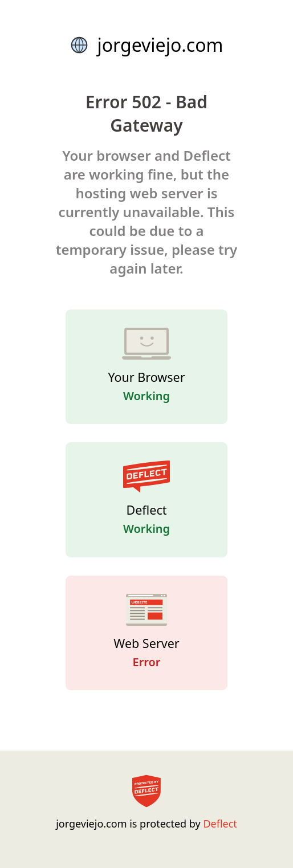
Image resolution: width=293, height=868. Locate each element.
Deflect (220, 824)
